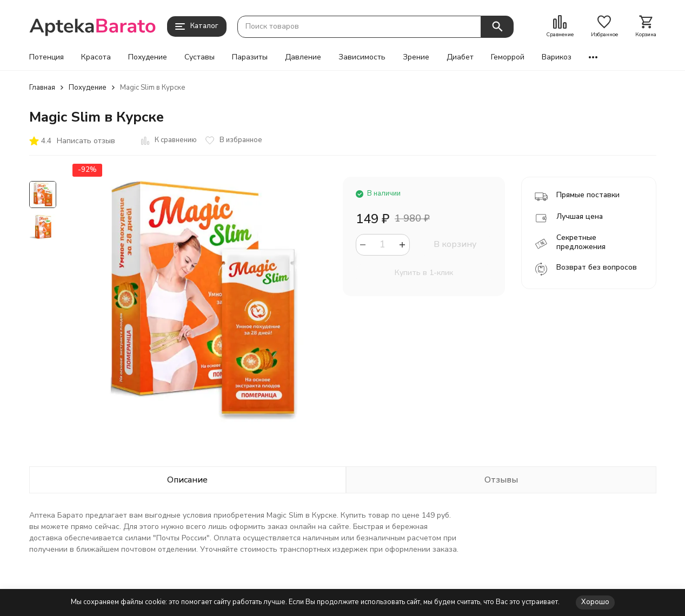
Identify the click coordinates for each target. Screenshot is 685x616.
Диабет (460, 57)
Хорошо (595, 602)
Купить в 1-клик (424, 273)
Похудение (148, 57)
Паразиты (250, 57)
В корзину (455, 244)
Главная (42, 88)
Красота (96, 57)
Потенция (46, 57)
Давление (303, 57)
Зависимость (362, 57)
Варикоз (557, 57)
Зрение (416, 57)
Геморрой (508, 57)
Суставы (199, 57)
